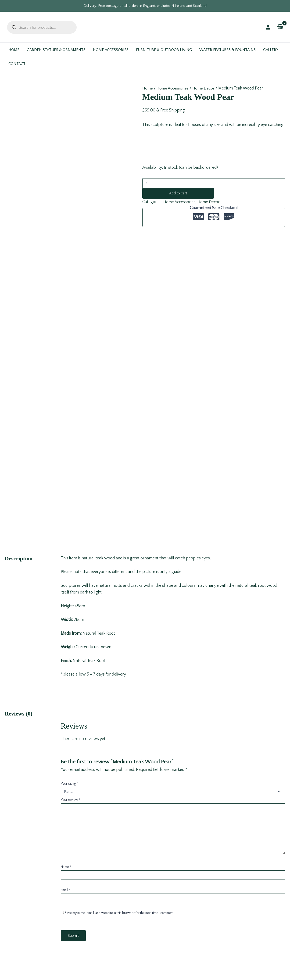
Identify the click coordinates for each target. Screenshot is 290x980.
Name (66, 628)
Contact (145, 901)
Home (148, 88)
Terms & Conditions (145, 908)
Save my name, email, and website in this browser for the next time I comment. (119, 674)
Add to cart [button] (187, 847)
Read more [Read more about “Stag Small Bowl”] (117, 847)
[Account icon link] (268, 27)
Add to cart (178, 193)
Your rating (69, 545)
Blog (145, 922)
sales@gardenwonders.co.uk (33, 915)
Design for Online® (187, 968)
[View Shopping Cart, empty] (280, 27)
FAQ (145, 915)
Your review (70, 561)
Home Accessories (174, 88)
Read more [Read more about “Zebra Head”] (50, 847)
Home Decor (206, 88)
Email (65, 651)
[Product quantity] (214, 183)
